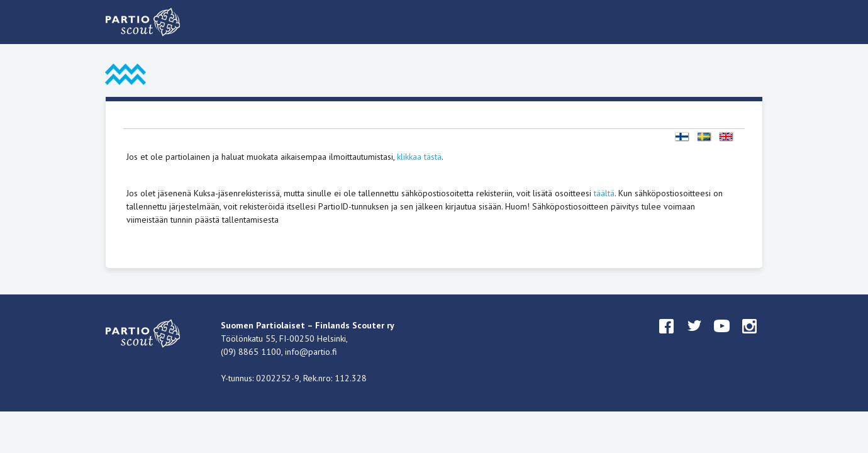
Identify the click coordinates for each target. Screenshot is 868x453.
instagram (750, 338)
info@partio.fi (311, 352)
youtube (722, 338)
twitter (694, 338)
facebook (667, 338)
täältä (604, 193)
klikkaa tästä (419, 157)
